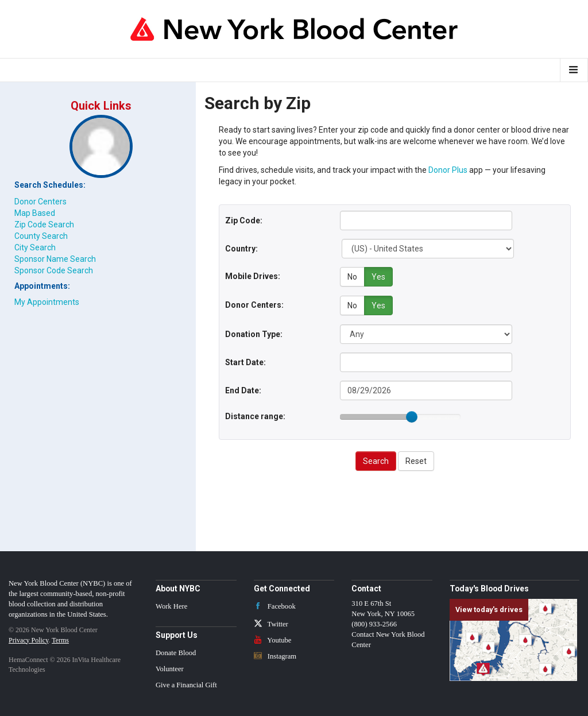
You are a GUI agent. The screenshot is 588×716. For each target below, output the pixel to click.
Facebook (275, 606)
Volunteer (170, 668)
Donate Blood (176, 652)
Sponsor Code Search (54, 270)
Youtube (273, 639)
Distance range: (255, 415)
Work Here (171, 606)
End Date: (243, 389)
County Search (41, 236)
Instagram (275, 655)
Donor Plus (448, 170)
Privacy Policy (28, 639)
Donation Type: (254, 333)
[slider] (412, 416)
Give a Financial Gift (186, 684)
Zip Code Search (44, 225)
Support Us (177, 634)
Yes (378, 277)
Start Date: (245, 361)
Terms (60, 639)
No (352, 277)
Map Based (35, 213)
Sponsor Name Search (55, 259)
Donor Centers (40, 202)
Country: (241, 249)
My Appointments (47, 302)
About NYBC (178, 587)
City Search (35, 247)
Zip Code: (244, 220)
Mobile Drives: (253, 276)
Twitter (271, 624)
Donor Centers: (254, 304)
